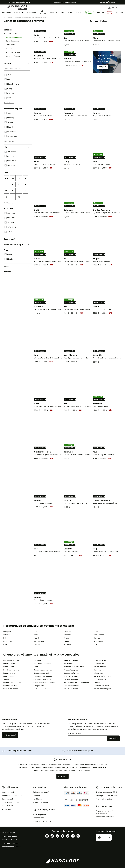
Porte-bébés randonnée (43, 689)
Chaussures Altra (100, 679)
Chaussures (19, 12)
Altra (35, 632)
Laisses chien (99, 673)
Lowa (5, 644)
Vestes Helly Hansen (72, 676)
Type (16, 250)
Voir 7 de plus (9, 103)
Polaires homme (10, 676)
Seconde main (90, 13)
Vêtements (6, 12)
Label (16, 266)
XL (13, 184)
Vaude (66, 641)
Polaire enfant (69, 664)
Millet (36, 635)
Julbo (96, 632)
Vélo (62, 12)
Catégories (16, 30)
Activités (79, 12)
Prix (16, 147)
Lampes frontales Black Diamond (77, 683)
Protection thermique (16, 245)
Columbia (67, 635)
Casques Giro (99, 664)
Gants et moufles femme (22, 18)
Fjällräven (67, 632)
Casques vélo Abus (101, 686)
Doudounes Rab (100, 667)
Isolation (16, 272)
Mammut (67, 644)
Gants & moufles (10, 34)
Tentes (6, 679)
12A (6, 191)
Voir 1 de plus (9, 203)
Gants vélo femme (13, 53)
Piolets (36, 667)
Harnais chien (99, 670)
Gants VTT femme (13, 56)
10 (19, 197)
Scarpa (66, 638)
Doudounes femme (11, 661)
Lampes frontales (10, 686)
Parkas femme (9, 664)
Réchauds (37, 661)
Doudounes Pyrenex (72, 673)
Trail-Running (43, 13)
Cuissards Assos (100, 661)
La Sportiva (8, 641)
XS (13, 178)
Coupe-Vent (16, 239)
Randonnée (32, 12)
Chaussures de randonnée (44, 670)
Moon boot (38, 638)
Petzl (95, 644)
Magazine (119, 12)
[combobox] (17, 68)
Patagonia (7, 632)
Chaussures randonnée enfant (46, 683)
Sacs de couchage (11, 689)
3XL (26, 184)
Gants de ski (10, 45)
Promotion (16, 209)
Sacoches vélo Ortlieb (102, 676)
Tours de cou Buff (101, 683)
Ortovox (6, 635)
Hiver (70, 12)
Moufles (9, 49)
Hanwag (97, 638)
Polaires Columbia (71, 679)
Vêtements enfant (71, 661)
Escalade (54, 12)
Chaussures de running (43, 676)
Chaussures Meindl (71, 686)
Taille (16, 173)
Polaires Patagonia (71, 670)
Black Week (110, 13)
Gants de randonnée (14, 37)
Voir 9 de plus (9, 141)
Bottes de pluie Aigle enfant (74, 667)
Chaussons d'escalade (42, 679)
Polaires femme (9, 667)
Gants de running (12, 41)
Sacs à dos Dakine (71, 689)
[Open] (29, 68)
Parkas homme (9, 673)
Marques (100, 12)
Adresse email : (75, 734)
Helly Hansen (39, 641)
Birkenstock (98, 641)
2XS (6, 178)
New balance (99, 635)
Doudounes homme (11, 670)
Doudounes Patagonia (102, 689)
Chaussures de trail (41, 673)
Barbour (37, 644)
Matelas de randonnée (12, 683)
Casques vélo (39, 686)
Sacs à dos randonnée (42, 664)
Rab (5, 638)
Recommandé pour (16, 109)
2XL (19, 184)
